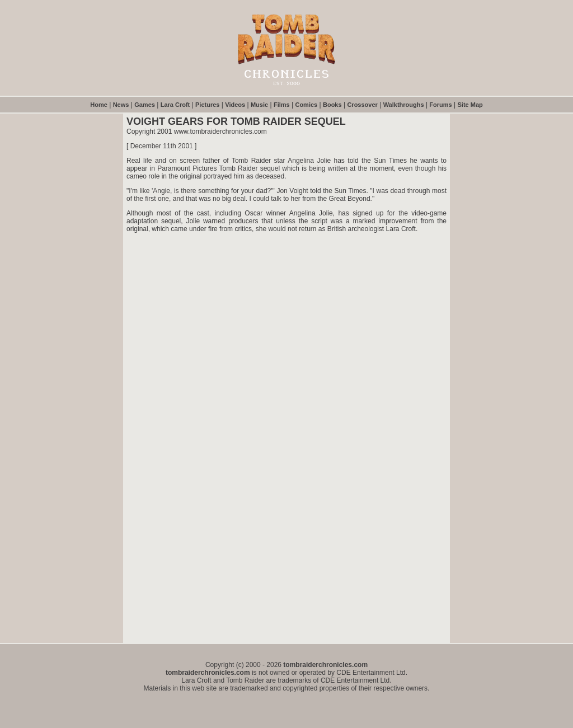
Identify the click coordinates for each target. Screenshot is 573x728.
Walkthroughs (404, 105)
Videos (235, 105)
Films (282, 105)
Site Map (470, 105)
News (121, 105)
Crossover (362, 105)
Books (332, 105)
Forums (440, 105)
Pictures (207, 105)
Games (145, 105)
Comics (306, 105)
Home (99, 105)
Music (259, 105)
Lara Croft (175, 105)
